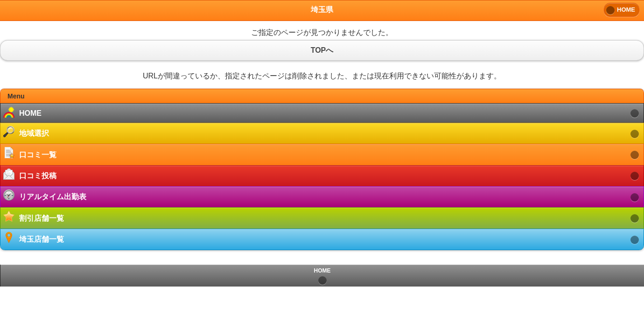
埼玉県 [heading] (322, 10)
